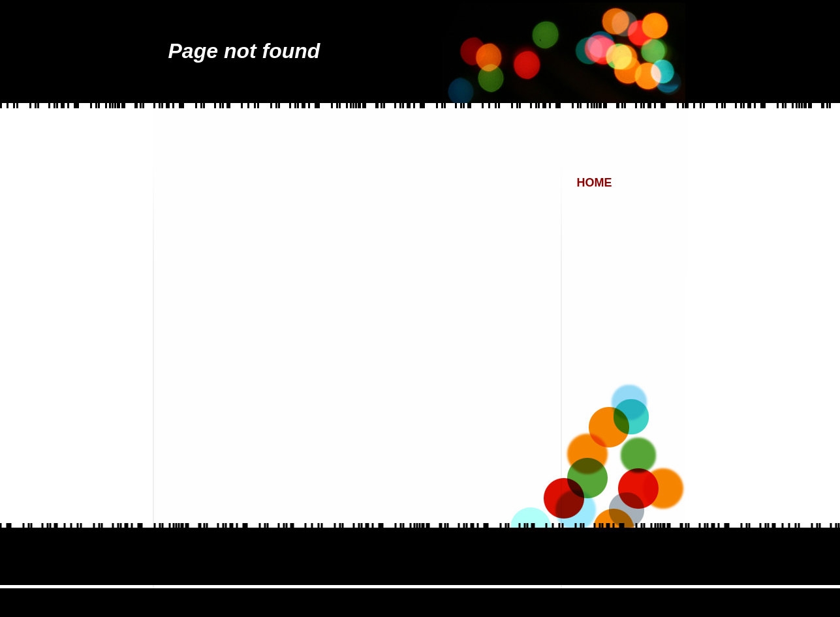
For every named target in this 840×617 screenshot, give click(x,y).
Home (595, 183)
